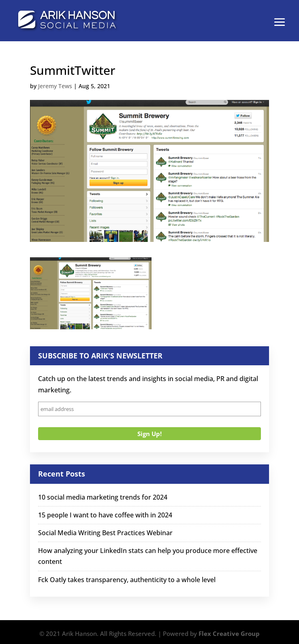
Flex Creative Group (229, 633)
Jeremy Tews (55, 86)
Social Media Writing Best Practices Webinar (105, 533)
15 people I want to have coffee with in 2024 (105, 515)
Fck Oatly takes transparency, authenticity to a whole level (127, 580)
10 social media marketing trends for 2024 (103, 497)
